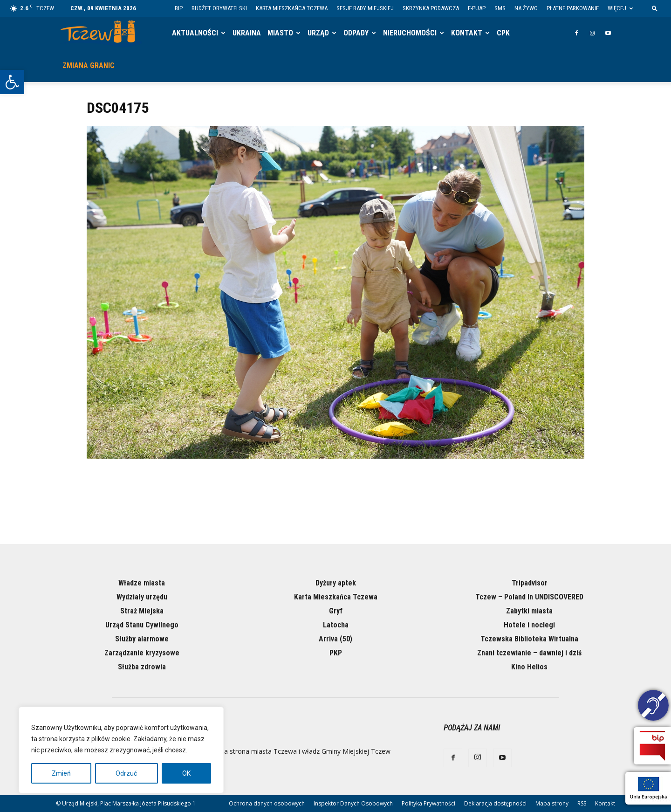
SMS (500, 8)
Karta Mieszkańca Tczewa (292, 8)
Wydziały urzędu (142, 597)
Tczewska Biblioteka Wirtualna (529, 639)
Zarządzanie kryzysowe (142, 653)
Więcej (620, 8)
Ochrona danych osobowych (267, 803)
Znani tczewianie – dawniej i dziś (529, 653)
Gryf (336, 611)
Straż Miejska (142, 611)
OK (186, 773)
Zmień (61, 773)
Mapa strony (552, 803)
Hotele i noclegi (529, 625)
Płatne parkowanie (573, 8)
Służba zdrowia (142, 667)
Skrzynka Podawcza (431, 8)
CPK (503, 33)
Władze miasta (142, 583)
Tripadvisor (530, 583)
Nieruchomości (410, 33)
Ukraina (247, 33)
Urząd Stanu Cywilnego (142, 625)
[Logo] (101, 33)
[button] (12, 82)
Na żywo (526, 8)
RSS (582, 803)
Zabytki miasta (529, 611)
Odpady (356, 33)
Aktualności (195, 33)
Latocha (336, 625)
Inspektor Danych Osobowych (353, 803)
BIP (179, 8)
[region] (121, 750)
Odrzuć (126, 773)
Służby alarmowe (142, 639)
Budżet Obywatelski (219, 8)
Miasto (280, 33)
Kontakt (467, 33)
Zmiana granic (89, 65)
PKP (336, 653)
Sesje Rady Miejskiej (365, 8)
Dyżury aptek (336, 583)
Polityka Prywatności (428, 803)
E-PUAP (477, 8)
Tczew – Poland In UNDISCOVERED (529, 597)
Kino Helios (529, 667)
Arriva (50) (335, 639)
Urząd (318, 33)
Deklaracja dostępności (495, 803)
